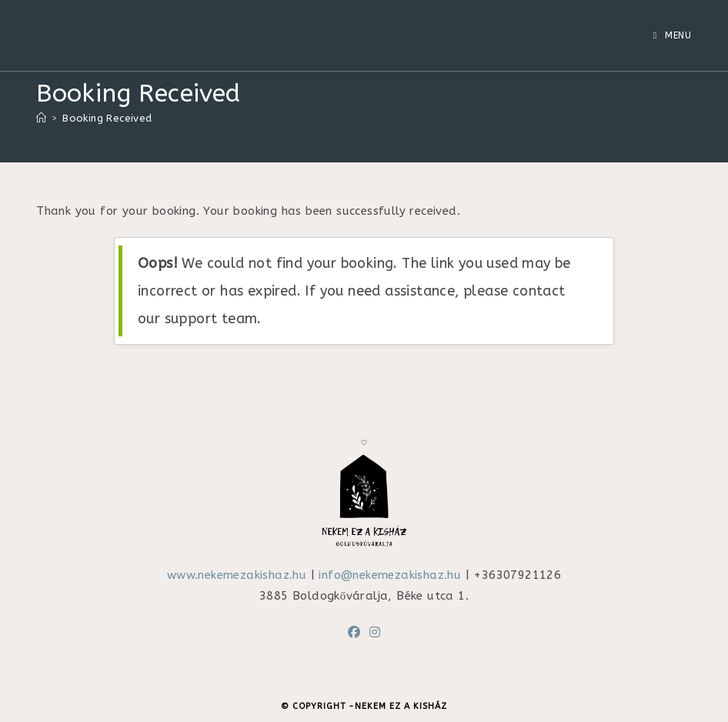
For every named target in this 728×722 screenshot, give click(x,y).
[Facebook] (354, 633)
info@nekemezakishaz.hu (390, 575)
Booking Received (107, 118)
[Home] (41, 118)
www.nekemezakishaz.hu (237, 575)
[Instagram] (375, 633)
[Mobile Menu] (673, 35)
